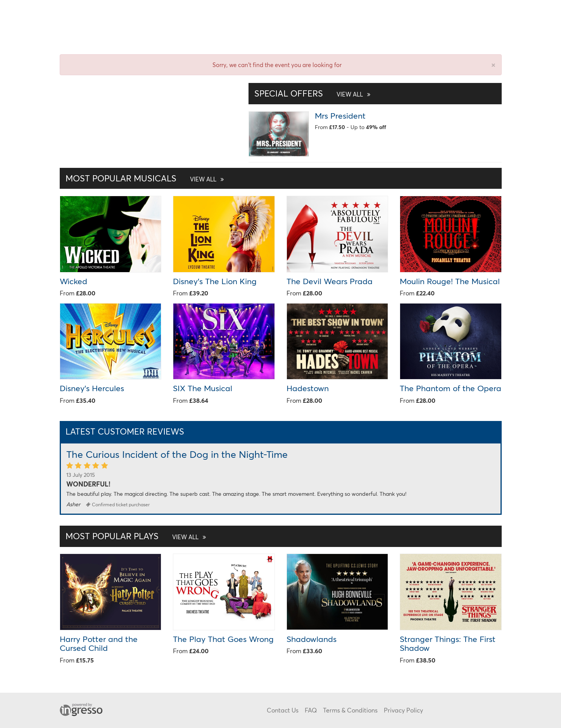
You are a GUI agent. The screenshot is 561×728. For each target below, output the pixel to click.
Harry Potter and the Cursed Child (99, 643)
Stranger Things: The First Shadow (448, 643)
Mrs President (340, 116)
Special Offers (312, 93)
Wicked (73, 281)
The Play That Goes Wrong (223, 639)
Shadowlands (312, 639)
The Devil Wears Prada (330, 281)
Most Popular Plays (136, 536)
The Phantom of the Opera (451, 388)
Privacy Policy (403, 710)
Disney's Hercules (92, 388)
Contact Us (283, 710)
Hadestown (308, 388)
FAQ (311, 710)
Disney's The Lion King (215, 281)
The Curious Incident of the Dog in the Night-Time (177, 454)
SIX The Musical (203, 388)
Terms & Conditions (350, 710)
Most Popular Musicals (145, 178)
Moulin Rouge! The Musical (450, 281)
